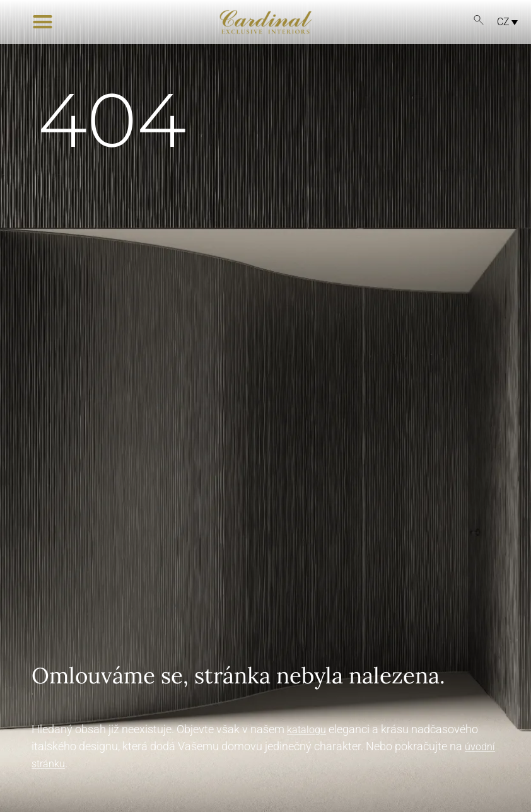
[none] (499, 22)
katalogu (306, 730)
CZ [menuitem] (503, 22)
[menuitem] (504, 22)
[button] (43, 22)
